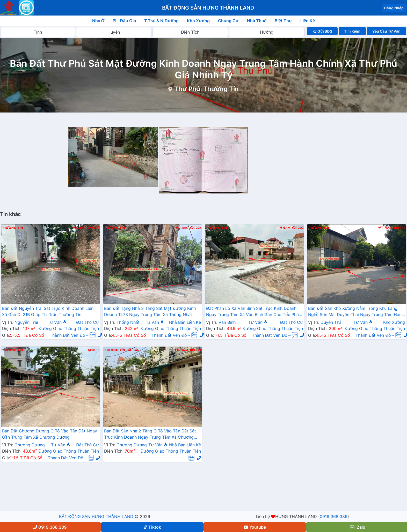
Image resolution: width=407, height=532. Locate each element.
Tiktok (152, 527)
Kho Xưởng (198, 21)
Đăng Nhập (394, 8)
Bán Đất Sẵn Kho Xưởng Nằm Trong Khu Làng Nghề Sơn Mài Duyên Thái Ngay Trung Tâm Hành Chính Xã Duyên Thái (356, 312)
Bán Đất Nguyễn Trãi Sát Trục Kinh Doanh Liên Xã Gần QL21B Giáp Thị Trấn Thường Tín (48, 311)
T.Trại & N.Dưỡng (161, 21)
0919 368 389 (334, 516)
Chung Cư (228, 21)
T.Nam (386, 228)
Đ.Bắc (79, 228)
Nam (285, 228)
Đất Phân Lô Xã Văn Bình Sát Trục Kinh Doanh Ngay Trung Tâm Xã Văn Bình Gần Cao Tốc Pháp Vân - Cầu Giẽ (254, 312)
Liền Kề (308, 21)
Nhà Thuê (257, 21)
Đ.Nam (181, 350)
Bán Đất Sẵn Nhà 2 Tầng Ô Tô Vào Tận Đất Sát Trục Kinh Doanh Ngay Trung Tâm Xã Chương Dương (150, 434)
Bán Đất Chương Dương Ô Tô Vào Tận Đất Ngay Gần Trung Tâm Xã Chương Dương (50, 434)
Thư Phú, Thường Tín (206, 89)
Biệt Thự (283, 21)
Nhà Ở (98, 21)
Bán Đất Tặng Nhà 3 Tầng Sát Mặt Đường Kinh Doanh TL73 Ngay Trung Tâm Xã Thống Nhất (150, 311)
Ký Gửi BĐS (322, 31)
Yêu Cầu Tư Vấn (386, 31)
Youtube (255, 527)
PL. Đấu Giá (124, 21)
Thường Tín (12, 228)
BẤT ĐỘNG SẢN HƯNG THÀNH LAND (96, 516)
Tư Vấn (57, 322)
